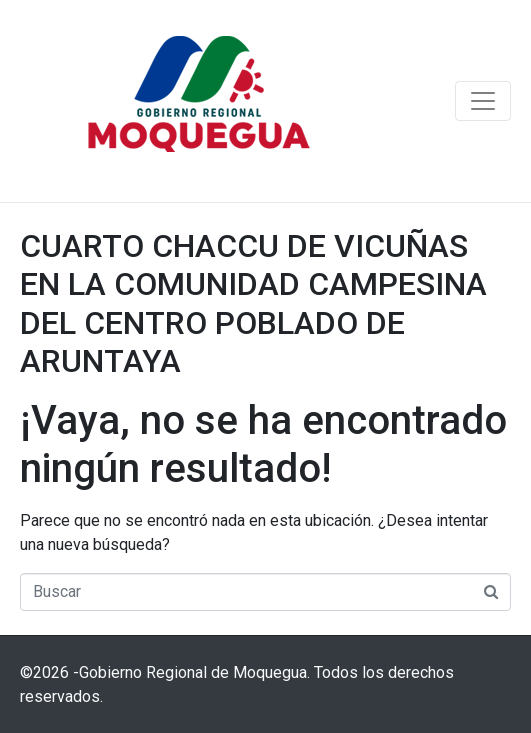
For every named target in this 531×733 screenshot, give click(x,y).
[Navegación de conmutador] (483, 101)
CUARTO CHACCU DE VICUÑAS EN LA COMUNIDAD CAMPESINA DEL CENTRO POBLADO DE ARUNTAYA (253, 303)
